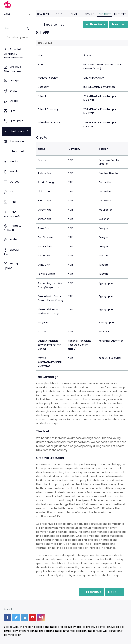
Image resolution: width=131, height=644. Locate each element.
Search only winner (19, 37)
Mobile (14, 172)
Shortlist (105, 14)
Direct (14, 101)
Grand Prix (44, 14)
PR (11, 192)
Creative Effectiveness (13, 69)
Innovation (17, 141)
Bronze (89, 14)
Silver (74, 14)
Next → (117, 25)
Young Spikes (11, 266)
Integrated (17, 151)
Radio (13, 240)
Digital (14, 91)
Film (12, 111)
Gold (59, 14)
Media (14, 162)
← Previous (93, 25)
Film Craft (16, 121)
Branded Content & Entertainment (13, 53)
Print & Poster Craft (12, 214)
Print (13, 202)
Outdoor (15, 182)
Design (14, 81)
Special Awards (11, 252)
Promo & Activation (12, 228)
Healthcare (17, 131)
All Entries (120, 14)
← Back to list (52, 25)
